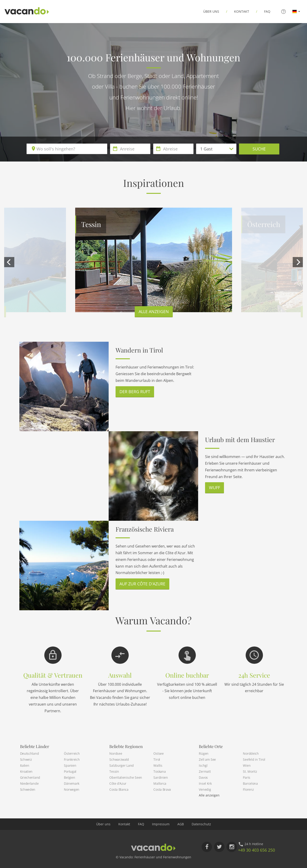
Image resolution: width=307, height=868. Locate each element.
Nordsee (116, 753)
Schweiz (26, 759)
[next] (298, 262)
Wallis (158, 765)
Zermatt (205, 771)
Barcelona (250, 783)
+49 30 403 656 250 (256, 850)
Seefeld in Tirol (254, 759)
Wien (247, 765)
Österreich (72, 753)
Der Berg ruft (135, 392)
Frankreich (72, 759)
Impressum (161, 824)
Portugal (70, 771)
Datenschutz (201, 824)
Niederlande (29, 783)
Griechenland (30, 777)
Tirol (157, 759)
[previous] (9, 262)
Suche (259, 149)
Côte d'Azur (118, 783)
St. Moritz (250, 771)
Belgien (69, 777)
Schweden (28, 789)
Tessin (114, 771)
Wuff (215, 488)
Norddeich (251, 753)
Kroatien (26, 771)
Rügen (204, 753)
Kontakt (242, 11)
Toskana (159, 771)
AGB (181, 824)
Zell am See (207, 759)
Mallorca (160, 783)
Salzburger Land (122, 765)
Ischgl (203, 765)
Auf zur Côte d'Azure (142, 584)
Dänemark (72, 783)
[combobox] (67, 149)
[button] (296, 11)
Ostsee (158, 753)
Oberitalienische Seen (126, 777)
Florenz (248, 789)
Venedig (205, 789)
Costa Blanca (119, 789)
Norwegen (72, 789)
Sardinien (161, 777)
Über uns (211, 11)
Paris (247, 777)
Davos (203, 777)
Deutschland (30, 753)
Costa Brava (162, 789)
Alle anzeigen (154, 311)
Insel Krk (205, 783)
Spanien (70, 765)
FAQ (267, 11)
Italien (25, 765)
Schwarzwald (119, 759)
